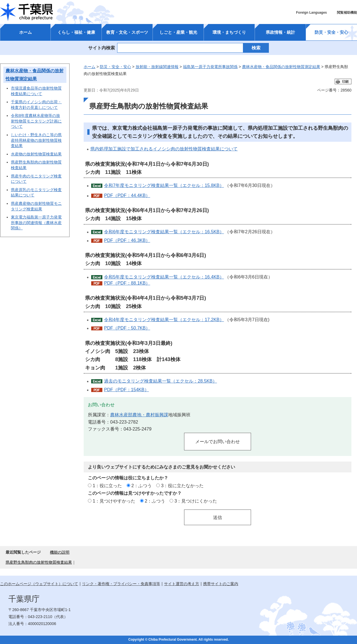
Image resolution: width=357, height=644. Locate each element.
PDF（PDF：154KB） (126, 390)
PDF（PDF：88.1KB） (127, 283)
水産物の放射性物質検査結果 (36, 154)
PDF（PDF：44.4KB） (127, 195)
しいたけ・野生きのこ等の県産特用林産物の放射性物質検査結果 (36, 140)
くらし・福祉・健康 (76, 32)
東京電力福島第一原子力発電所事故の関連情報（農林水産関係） (36, 223)
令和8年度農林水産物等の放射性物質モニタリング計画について (36, 121)
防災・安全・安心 (331, 32)
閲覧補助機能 (347, 13)
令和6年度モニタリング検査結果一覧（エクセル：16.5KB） (164, 232)
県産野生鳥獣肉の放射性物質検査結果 (39, 562)
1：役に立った (107, 486)
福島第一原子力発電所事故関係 (210, 67)
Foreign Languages (311, 13)
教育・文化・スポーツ (127, 32)
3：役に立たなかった (183, 486)
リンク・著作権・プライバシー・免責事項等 (121, 584)
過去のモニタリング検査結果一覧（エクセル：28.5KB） (161, 381)
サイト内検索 (102, 48)
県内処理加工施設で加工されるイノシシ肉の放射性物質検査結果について (164, 149)
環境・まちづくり (229, 32)
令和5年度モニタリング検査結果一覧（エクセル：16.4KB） (164, 277)
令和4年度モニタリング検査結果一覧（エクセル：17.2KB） (164, 319)
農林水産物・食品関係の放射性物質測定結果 (281, 67)
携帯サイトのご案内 (221, 584)
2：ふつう (142, 486)
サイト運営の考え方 (182, 584)
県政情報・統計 (280, 32)
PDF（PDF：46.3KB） (127, 240)
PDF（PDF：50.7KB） (127, 328)
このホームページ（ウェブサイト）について (39, 584)
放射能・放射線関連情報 (157, 67)
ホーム (26, 32)
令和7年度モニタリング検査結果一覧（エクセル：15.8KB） (164, 185)
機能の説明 (60, 552)
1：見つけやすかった (114, 501)
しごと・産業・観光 (178, 32)
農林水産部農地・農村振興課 (139, 415)
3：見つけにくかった (196, 501)
